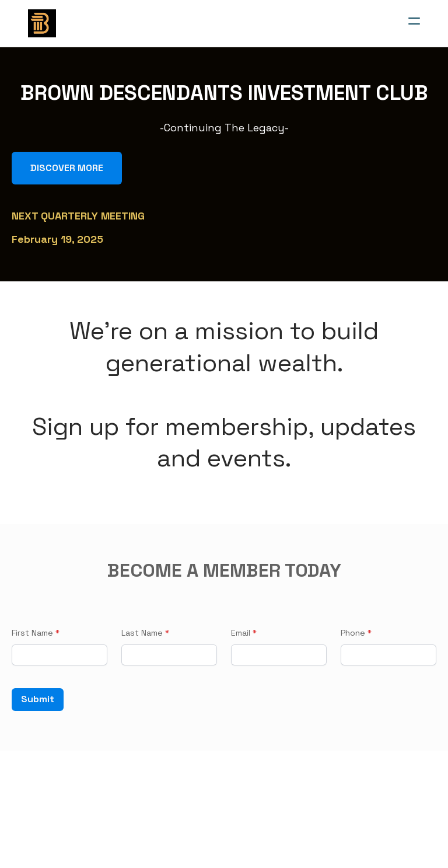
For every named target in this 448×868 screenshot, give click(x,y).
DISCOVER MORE (67, 168)
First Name (32, 633)
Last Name (142, 633)
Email (241, 633)
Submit (38, 700)
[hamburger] (414, 21)
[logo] (42, 23)
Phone (353, 633)
